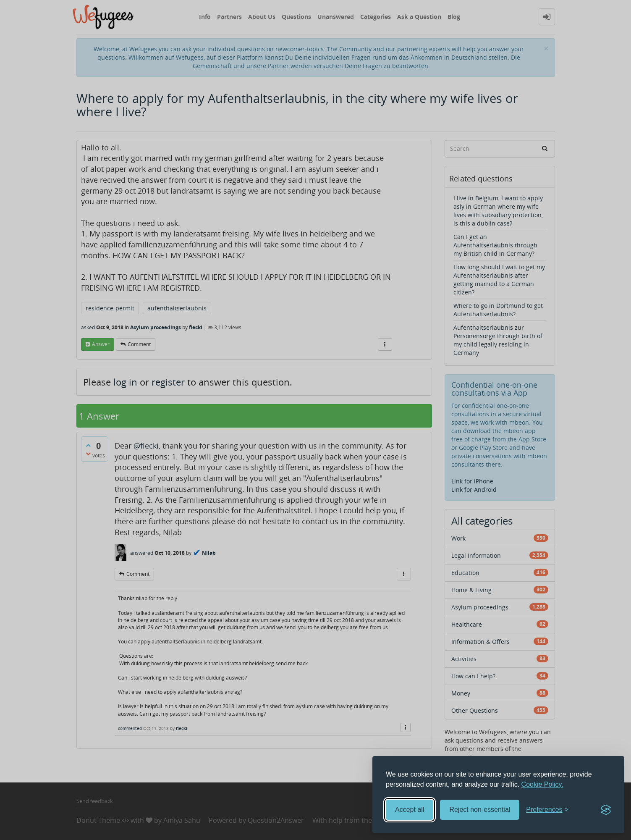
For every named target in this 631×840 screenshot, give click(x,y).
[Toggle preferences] (547, 810)
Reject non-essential (480, 810)
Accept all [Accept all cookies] (410, 810)
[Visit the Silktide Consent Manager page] (606, 810)
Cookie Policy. (542, 784)
